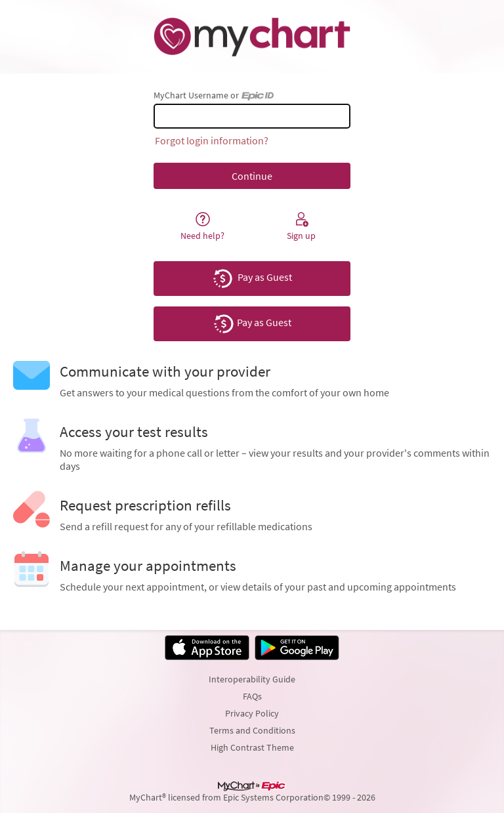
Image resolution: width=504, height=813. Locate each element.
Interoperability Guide (252, 679)
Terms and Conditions (252, 730)
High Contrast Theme (252, 747)
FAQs (252, 696)
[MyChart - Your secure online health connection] (252, 37)
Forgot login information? (212, 140)
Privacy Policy (252, 713)
